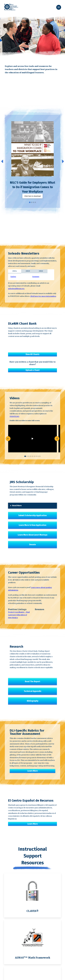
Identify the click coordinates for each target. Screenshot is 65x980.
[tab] (15, 271)
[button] (59, 7)
